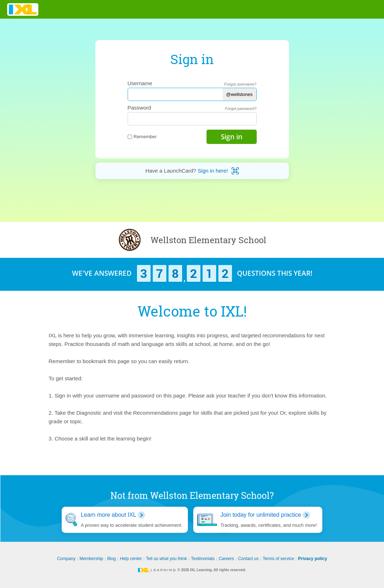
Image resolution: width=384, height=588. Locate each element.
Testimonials (203, 559)
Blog (112, 559)
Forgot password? (241, 109)
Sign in (232, 137)
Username (140, 83)
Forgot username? (241, 84)
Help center (131, 559)
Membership (91, 559)
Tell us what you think (166, 559)
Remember (142, 137)
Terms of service (278, 559)
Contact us (248, 559)
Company (66, 559)
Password (139, 108)
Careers (226, 559)
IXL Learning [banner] (23, 9)
